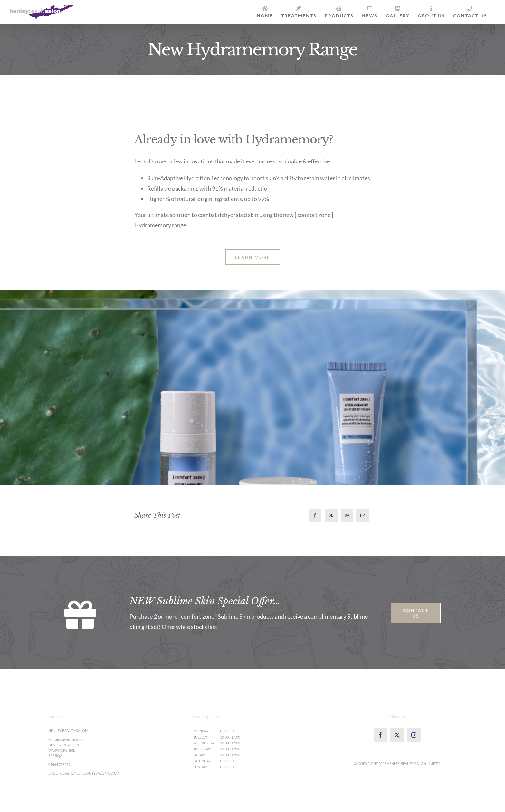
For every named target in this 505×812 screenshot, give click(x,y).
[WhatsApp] (347, 515)
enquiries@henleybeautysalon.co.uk (84, 773)
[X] (331, 515)
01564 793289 (59, 764)
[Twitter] (397, 735)
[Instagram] (414, 735)
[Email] (363, 515)
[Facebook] (315, 515)
